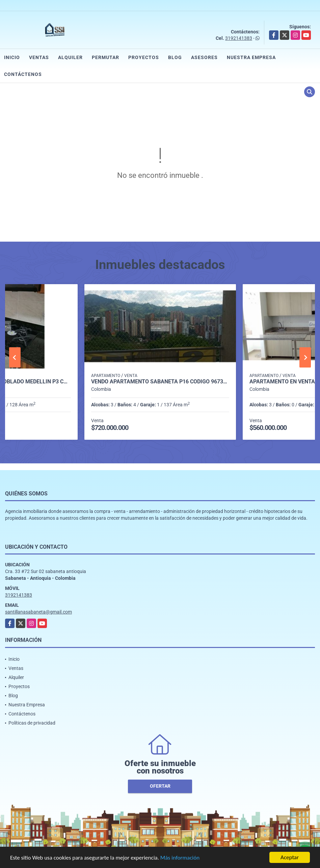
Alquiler (70, 57)
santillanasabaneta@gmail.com (38, 612)
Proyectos (144, 57)
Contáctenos (23, 74)
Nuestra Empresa (251, 57)
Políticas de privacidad (32, 723)
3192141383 (239, 38)
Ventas (39, 57)
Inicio (12, 57)
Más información (180, 858)
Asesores (204, 57)
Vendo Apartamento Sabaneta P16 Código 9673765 (160, 382)
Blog (175, 57)
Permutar (105, 57)
